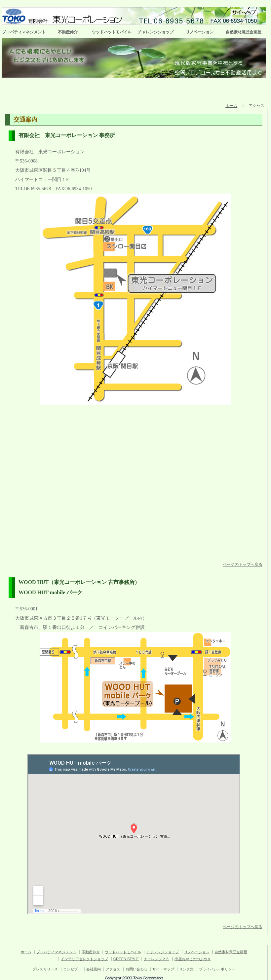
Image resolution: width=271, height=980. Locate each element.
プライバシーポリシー (217, 969)
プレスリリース (45, 969)
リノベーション (200, 32)
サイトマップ (163, 969)
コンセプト (72, 969)
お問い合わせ (136, 969)
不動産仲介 (68, 32)
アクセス (113, 969)
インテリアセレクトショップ (84, 959)
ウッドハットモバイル (112, 32)
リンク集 (186, 969)
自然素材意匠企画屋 (244, 32)
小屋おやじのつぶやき (193, 959)
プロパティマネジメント (24, 32)
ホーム (231, 106)
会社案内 (94, 969)
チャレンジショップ (156, 32)
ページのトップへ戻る (243, 564)
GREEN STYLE (126, 959)
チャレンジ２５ (156, 959)
